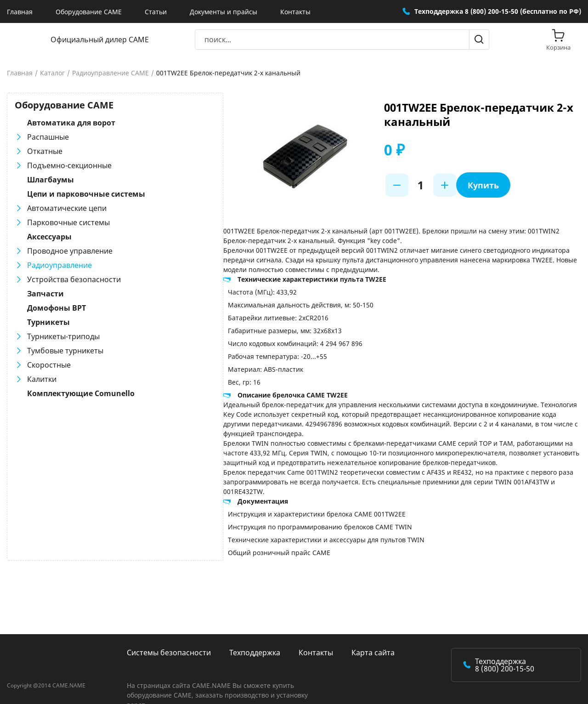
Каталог (52, 73)
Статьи (156, 12)
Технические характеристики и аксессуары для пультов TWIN (275, 520)
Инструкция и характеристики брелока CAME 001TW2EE (266, 495)
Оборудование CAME (89, 12)
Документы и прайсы (223, 12)
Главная (20, 12)
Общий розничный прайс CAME (228, 533)
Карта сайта (373, 633)
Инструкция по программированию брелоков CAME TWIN (269, 508)
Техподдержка (255, 633)
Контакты (295, 12)
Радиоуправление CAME (110, 73)
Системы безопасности (169, 633)
